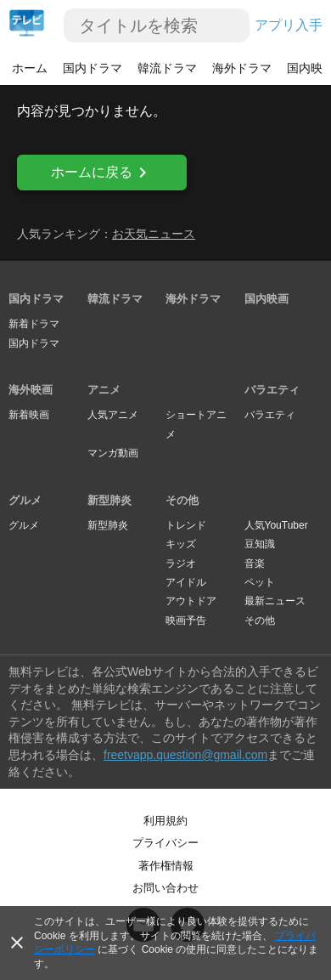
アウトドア (191, 601)
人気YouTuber (276, 525)
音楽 (255, 564)
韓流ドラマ (167, 68)
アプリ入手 (289, 25)
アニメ (104, 390)
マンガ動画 (113, 453)
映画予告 (186, 620)
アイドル (186, 582)
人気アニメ (113, 415)
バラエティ (272, 390)
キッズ (181, 544)
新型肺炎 (109, 500)
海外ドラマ (242, 68)
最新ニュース (275, 601)
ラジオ (181, 564)
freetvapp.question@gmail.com (185, 755)
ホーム (30, 68)
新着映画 (29, 415)
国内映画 (266, 299)
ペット (260, 582)
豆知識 (260, 544)
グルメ (25, 500)
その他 (182, 500)
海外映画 (31, 390)
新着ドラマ (34, 324)
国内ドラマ (93, 68)
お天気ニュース (154, 234)
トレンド (186, 525)
